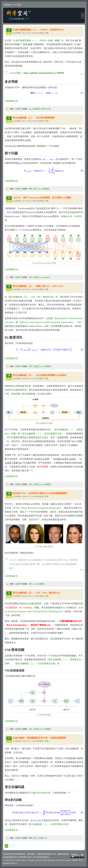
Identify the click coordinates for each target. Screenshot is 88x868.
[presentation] (44, 93)
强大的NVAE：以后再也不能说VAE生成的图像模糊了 (40, 493)
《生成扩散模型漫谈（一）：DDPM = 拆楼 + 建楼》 (36, 41)
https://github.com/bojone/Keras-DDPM (44, 73)
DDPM (43, 109)
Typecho (68, 860)
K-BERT (78, 216)
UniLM (69, 216)
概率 (31, 189)
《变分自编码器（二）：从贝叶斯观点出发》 (42, 434)
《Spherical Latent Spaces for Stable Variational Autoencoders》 (46, 322)
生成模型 (36, 109)
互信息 (41, 838)
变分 (35, 189)
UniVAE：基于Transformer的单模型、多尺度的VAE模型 (42, 198)
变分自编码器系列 (18, 390)
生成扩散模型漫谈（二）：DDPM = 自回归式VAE (38, 30)
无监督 (36, 277)
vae (30, 109)
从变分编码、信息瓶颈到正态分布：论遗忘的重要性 (39, 738)
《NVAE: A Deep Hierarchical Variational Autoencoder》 (37, 508)
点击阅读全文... (12, 101)
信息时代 (19, 109)
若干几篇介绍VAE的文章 (38, 793)
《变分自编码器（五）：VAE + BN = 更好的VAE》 (31, 297)
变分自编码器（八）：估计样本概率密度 (34, 118)
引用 (46, 33)
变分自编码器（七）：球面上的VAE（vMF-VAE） (39, 286)
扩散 (49, 109)
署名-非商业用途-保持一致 (24, 857)
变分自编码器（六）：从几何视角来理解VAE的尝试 (39, 375)
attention (47, 277)
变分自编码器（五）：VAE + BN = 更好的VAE (36, 593)
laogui (52, 860)
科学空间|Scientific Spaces (19, 15)
